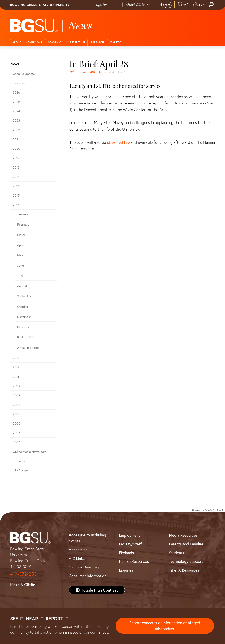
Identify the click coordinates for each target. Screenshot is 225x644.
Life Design (20, 470)
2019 (16, 158)
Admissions (34, 42)
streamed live (118, 142)
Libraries (126, 570)
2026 (16, 92)
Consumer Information (88, 576)
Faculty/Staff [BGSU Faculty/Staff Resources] (130, 544)
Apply (166, 4)
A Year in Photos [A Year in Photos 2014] (28, 348)
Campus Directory (84, 567)
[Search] (211, 5)
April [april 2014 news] (101, 72)
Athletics (116, 42)
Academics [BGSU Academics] (78, 550)
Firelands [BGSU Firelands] (126, 553)
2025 (16, 102)
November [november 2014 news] (24, 317)
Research (97, 42)
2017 (16, 177)
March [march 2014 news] (21, 235)
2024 (16, 111)
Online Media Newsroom (30, 452)
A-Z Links (77, 558)
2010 (16, 386)
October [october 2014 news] (23, 307)
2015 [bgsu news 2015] (16, 195)
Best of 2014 (26, 337)
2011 (16, 377)
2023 (16, 120)
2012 (16, 367)
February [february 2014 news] (23, 224)
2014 (93, 72)
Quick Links (135, 4)
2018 (16, 167)
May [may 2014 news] (20, 255)
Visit (183, 4)
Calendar (19, 83)
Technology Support (186, 561)
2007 (16, 414)
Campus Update (24, 74)
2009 (16, 395)
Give (198, 4)
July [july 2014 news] (20, 276)
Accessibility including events (87, 538)
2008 (16, 405)
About (17, 42)
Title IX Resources (184, 570)
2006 (16, 423)
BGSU (73, 72)
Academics (55, 42)
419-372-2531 (25, 574)
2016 (16, 186)
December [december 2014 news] (24, 327)
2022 (16, 130)
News (83, 72)
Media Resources (183, 535)
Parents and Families (186, 544)
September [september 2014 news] (24, 296)
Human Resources (134, 561)
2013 (16, 358)
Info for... (103, 4)
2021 (16, 139)
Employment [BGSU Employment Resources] (129, 535)
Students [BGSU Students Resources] (177, 553)
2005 (16, 433)
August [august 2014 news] (22, 286)
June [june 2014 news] (20, 265)
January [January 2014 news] (23, 214)
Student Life (77, 42)
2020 (16, 148)
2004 (16, 442)
